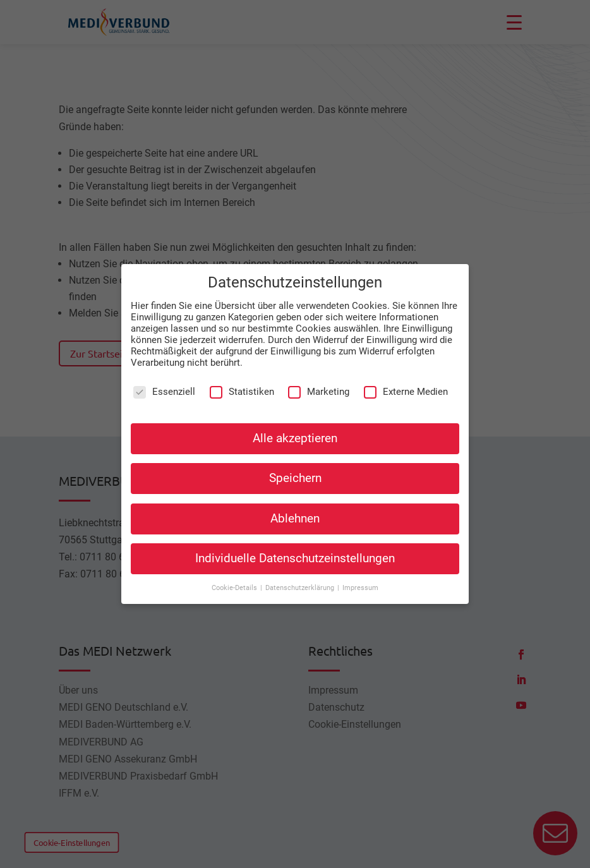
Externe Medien (406, 378)
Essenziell (164, 378)
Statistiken (242, 378)
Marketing (319, 378)
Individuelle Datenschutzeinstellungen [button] (295, 545)
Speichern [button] (295, 465)
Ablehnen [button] (295, 505)
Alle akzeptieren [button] (295, 425)
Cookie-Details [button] (235, 575)
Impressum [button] (360, 575)
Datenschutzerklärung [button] (301, 575)
